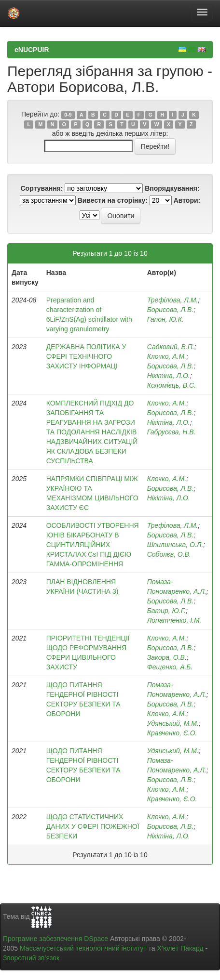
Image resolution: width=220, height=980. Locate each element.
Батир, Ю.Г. (166, 611)
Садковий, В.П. (171, 347)
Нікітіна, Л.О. (169, 376)
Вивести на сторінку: (113, 200)
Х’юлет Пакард (180, 948)
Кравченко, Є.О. (172, 733)
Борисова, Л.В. (171, 310)
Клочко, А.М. (167, 356)
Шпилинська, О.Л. (175, 545)
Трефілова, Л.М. (173, 300)
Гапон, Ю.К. (165, 319)
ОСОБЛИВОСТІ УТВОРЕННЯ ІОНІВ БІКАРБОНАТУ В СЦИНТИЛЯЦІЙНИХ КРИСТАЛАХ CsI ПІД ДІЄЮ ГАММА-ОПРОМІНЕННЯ (93, 545)
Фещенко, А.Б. (170, 667)
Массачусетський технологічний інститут (83, 948)
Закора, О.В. (167, 657)
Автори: (187, 200)
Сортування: (41, 188)
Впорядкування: (172, 188)
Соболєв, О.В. (169, 554)
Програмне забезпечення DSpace (55, 939)
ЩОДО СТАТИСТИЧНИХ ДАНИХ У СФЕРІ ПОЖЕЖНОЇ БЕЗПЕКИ (93, 826)
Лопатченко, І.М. (174, 620)
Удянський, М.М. (173, 723)
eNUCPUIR (32, 50)
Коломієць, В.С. (172, 385)
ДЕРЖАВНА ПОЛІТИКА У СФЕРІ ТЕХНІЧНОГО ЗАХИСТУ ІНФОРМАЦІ (86, 356)
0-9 (68, 115)
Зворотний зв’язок (31, 958)
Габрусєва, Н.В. (172, 432)
